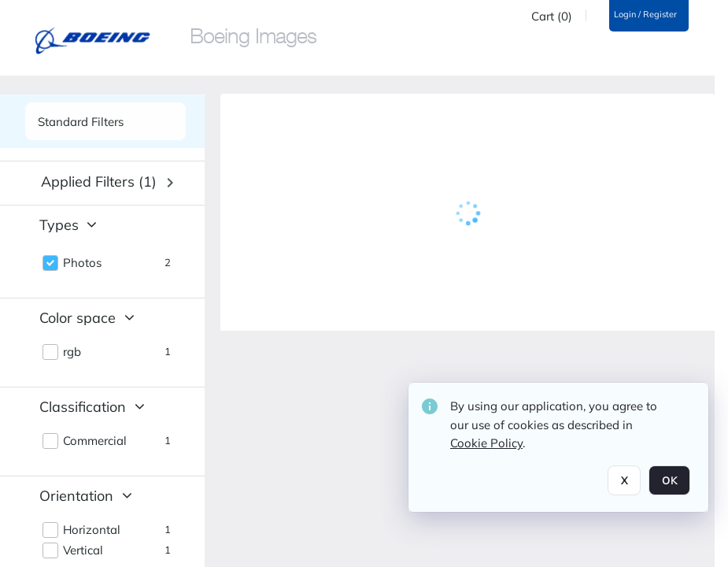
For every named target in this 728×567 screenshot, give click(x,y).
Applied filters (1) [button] (99, 182)
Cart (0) (552, 17)
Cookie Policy (486, 443)
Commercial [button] (95, 441)
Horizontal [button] (92, 530)
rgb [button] (72, 352)
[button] (107, 183)
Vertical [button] (83, 550)
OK (669, 480)
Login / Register (645, 15)
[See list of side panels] (105, 121)
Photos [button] (82, 263)
